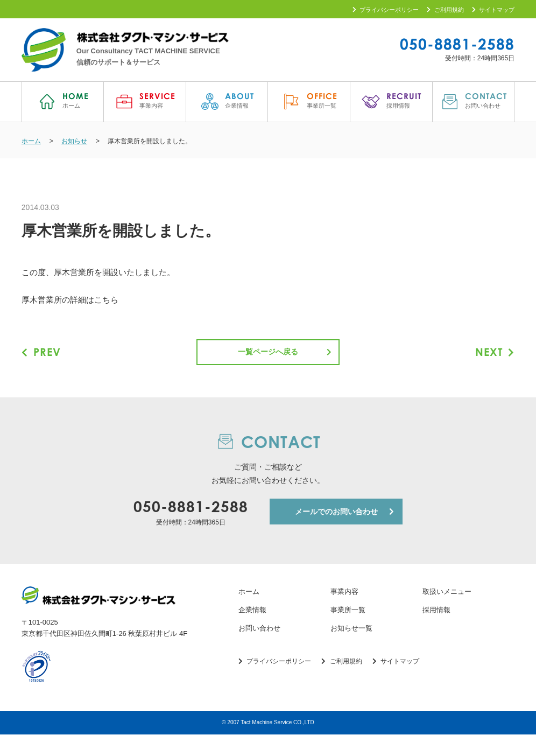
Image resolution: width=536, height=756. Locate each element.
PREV (42, 355)
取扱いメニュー (447, 614)
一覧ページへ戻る (268, 355)
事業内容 (344, 614)
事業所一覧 (348, 631)
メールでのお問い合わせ (336, 533)
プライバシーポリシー (386, 10)
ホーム (249, 614)
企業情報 (252, 631)
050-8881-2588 (457, 44)
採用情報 (436, 631)
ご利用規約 (445, 10)
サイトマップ (493, 10)
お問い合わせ (259, 650)
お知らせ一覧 (351, 650)
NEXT (494, 355)
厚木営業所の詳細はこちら (70, 302)
